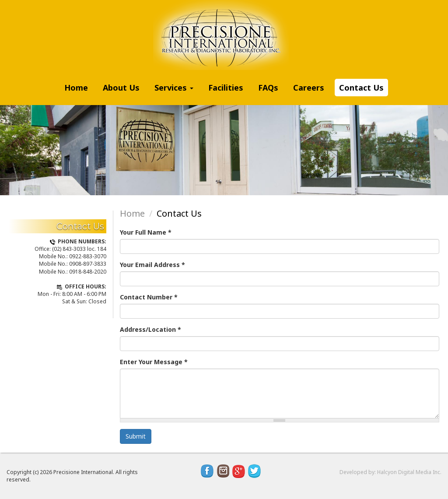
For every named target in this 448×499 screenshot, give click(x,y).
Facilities (226, 88)
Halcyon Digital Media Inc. (409, 472)
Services (174, 88)
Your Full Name (146, 232)
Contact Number (149, 297)
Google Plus (239, 471)
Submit (136, 436)
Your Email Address (152, 265)
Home (76, 88)
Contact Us (361, 88)
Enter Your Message (154, 362)
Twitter (255, 471)
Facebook (207, 471)
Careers (309, 88)
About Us (121, 88)
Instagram (223, 471)
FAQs (268, 88)
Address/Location (150, 329)
